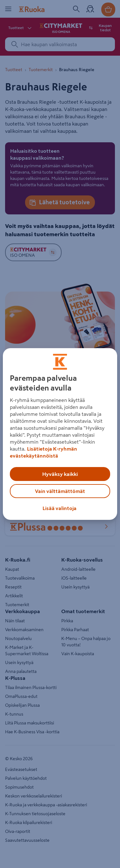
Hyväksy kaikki (60, 474)
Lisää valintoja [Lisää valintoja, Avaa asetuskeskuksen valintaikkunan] (60, 508)
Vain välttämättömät (60, 491)
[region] (60, 434)
